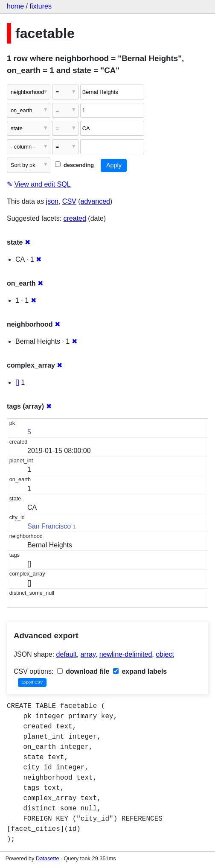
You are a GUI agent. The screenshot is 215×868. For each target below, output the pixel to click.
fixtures (41, 6)
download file (83, 671)
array (88, 654)
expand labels (140, 671)
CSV (69, 201)
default (67, 654)
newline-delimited (126, 654)
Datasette (48, 858)
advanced (95, 201)
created (75, 218)
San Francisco (49, 526)
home (15, 6)
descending (74, 165)
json (52, 201)
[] (17, 382)
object (165, 654)
